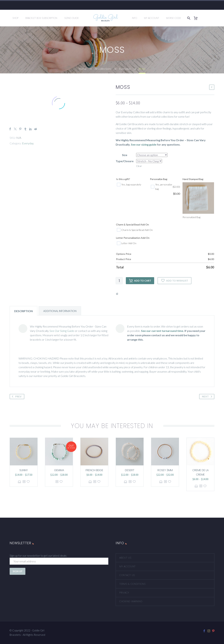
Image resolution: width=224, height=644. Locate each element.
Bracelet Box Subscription (41, 18)
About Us (125, 558)
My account (127, 566)
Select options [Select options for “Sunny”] (20, 482)
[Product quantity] (119, 281)
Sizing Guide (71, 18)
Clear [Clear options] (139, 166)
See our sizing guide (144, 144)
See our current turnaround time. (162, 331)
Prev (16, 397)
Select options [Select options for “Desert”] (126, 482)
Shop (15, 18)
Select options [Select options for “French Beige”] (90, 482)
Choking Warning (131, 601)
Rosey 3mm (165, 470)
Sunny (24, 470)
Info (134, 18)
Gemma (59, 470)
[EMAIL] (59, 561)
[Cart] (197, 18)
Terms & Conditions (132, 584)
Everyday (28, 143)
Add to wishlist (174, 281)
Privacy (124, 593)
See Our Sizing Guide (62, 331)
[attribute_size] (152, 155)
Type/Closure (125, 161)
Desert (130, 470)
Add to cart (140, 281)
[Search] (188, 18)
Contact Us (127, 575)
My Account (152, 18)
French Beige (94, 470)
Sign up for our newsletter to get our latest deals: (38, 555)
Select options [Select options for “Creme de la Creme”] (196, 486)
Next (208, 397)
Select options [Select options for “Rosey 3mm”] (161, 482)
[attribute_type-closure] (149, 161)
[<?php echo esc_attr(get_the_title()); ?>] (24, 482)
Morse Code (174, 18)
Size (125, 155)
